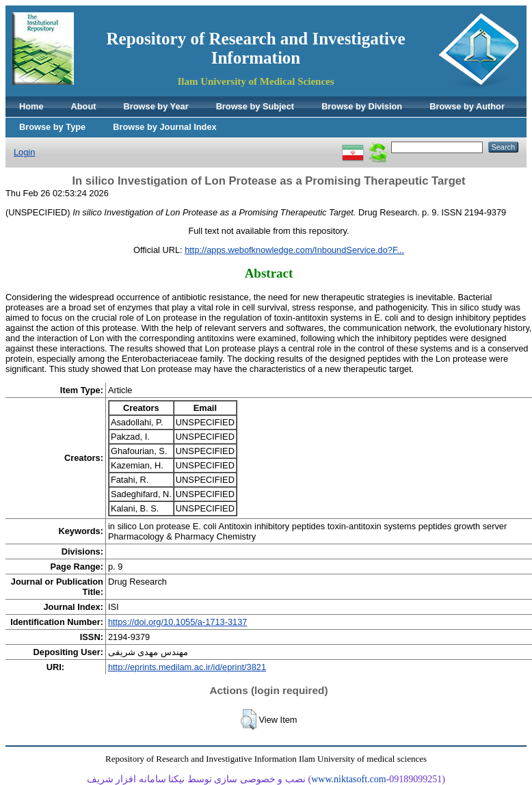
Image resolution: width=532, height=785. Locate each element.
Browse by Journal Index (164, 127)
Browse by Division (362, 106)
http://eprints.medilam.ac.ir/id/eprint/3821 (187, 667)
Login (24, 152)
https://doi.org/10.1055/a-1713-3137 (177, 622)
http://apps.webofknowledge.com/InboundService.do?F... (294, 250)
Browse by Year (156, 106)
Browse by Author (467, 106)
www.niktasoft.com (349, 779)
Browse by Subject (255, 106)
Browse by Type (52, 127)
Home (31, 106)
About (84, 106)
